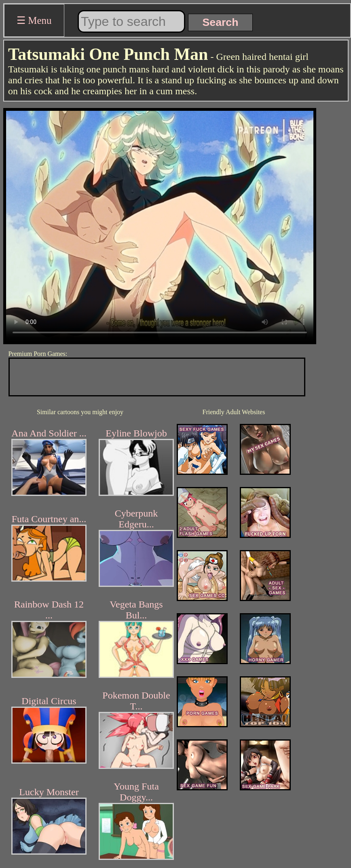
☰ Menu (34, 20)
